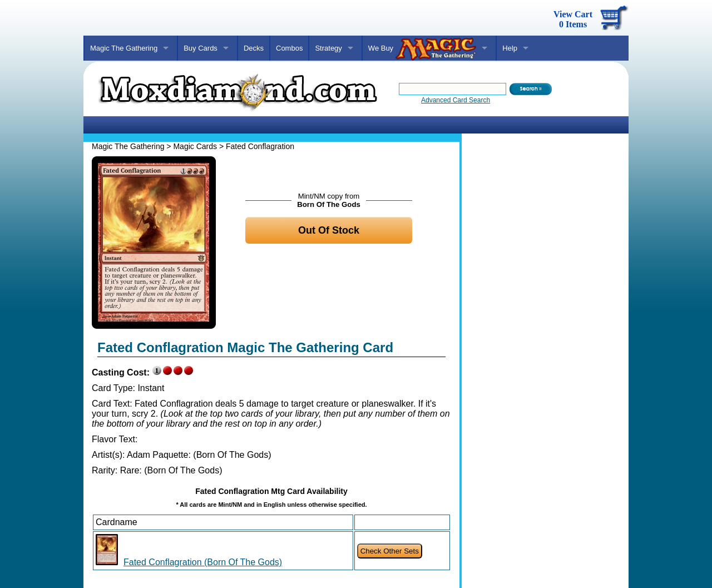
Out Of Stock (329, 230)
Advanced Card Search (456, 100)
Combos (289, 48)
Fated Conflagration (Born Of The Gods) (203, 562)
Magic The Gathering (124, 48)
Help (510, 48)
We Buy (422, 49)
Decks (254, 48)
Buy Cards (201, 48)
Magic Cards (195, 146)
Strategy (328, 48)
